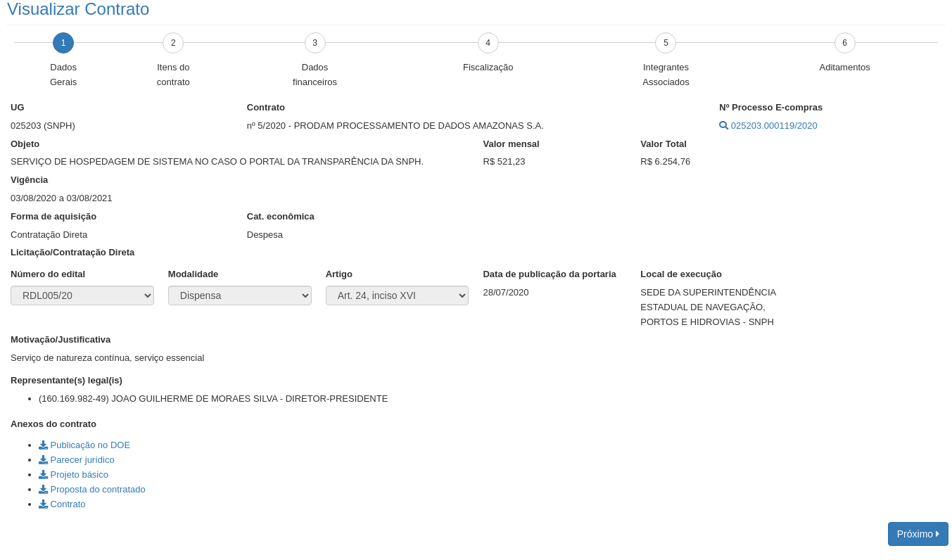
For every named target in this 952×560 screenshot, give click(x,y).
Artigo (339, 274)
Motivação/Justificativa (61, 339)
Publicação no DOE (84, 445)
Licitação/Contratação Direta (72, 252)
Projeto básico (74, 475)
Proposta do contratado (92, 489)
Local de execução (681, 274)
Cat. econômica (281, 216)
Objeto (25, 144)
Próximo (918, 534)
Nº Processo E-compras (771, 107)
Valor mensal (512, 144)
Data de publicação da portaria (549, 274)
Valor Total (664, 144)
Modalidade (193, 274)
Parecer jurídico (77, 460)
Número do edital (48, 274)
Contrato (266, 107)
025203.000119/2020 (768, 126)
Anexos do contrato (53, 424)
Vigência (29, 180)
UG (18, 107)
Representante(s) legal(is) (66, 380)
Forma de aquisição (53, 216)
